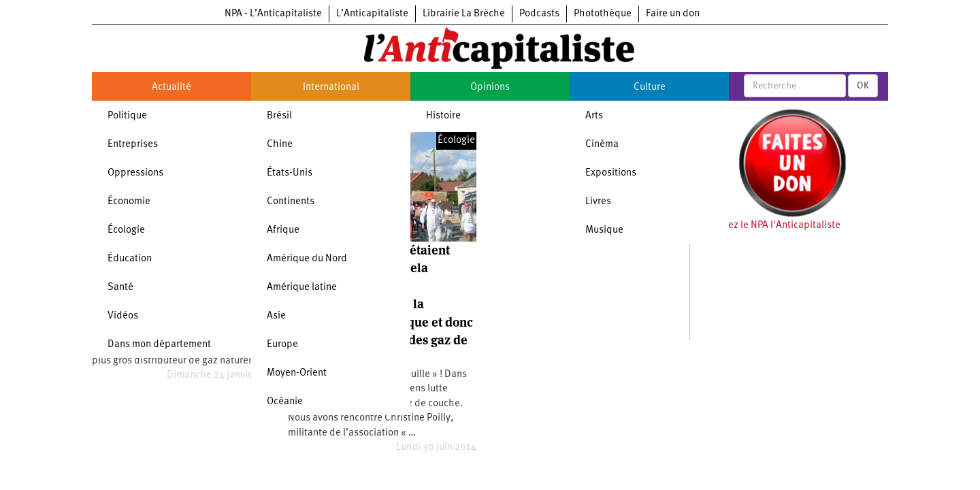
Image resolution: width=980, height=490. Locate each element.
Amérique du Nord (307, 259)
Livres (598, 202)
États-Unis (290, 173)
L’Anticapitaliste (372, 14)
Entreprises (133, 145)
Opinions (490, 87)
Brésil (279, 116)
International (331, 87)
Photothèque (603, 14)
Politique (127, 116)
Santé (120, 288)
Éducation (130, 259)
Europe (282, 345)
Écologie (126, 230)
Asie (276, 316)
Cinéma (602, 145)
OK (863, 86)
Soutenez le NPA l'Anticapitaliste (769, 226)
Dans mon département (159, 345)
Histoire (443, 116)
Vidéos (123, 316)
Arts (594, 116)
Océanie (285, 402)
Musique (604, 230)
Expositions (611, 173)
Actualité (171, 87)
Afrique (283, 230)
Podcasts (539, 14)
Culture (650, 87)
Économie (129, 202)
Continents (291, 202)
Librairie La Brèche (464, 14)
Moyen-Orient (297, 373)
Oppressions (135, 173)
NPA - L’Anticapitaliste (273, 14)
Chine (280, 145)
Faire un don (673, 14)
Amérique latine (302, 288)
